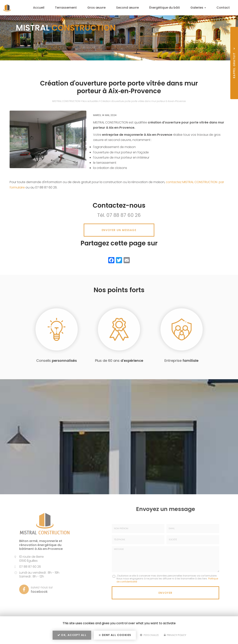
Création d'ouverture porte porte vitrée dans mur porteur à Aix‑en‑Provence (143, 101)
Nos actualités (90, 101)
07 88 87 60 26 (124, 215)
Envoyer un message (119, 230)
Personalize (149, 636)
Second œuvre (132, 8)
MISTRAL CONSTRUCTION (66, 101)
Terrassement (73, 8)
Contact (224, 8)
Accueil (47, 8)
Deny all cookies (115, 636)
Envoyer (166, 593)
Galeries (200, 8)
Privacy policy (175, 636)
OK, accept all (72, 636)
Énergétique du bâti (168, 8)
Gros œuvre (102, 8)
